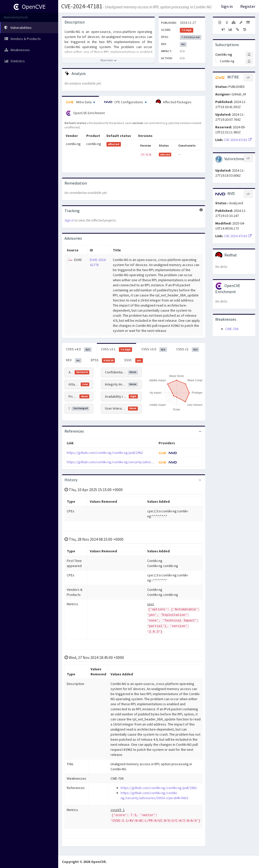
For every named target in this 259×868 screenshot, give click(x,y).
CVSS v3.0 (154, 349)
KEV (74, 360)
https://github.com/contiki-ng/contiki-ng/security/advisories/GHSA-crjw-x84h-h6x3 (129, 462)
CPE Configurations (125, 102)
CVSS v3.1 (117, 349)
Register (248, 6)
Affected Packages (174, 102)
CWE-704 (232, 329)
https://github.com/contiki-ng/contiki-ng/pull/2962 (105, 453)
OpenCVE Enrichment (85, 113)
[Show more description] (108, 60)
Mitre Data (80, 102)
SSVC (134, 360)
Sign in (227, 6)
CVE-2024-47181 (82, 6)
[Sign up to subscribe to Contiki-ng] (249, 54)
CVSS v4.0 (79, 349)
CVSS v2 (188, 349)
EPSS (103, 360)
